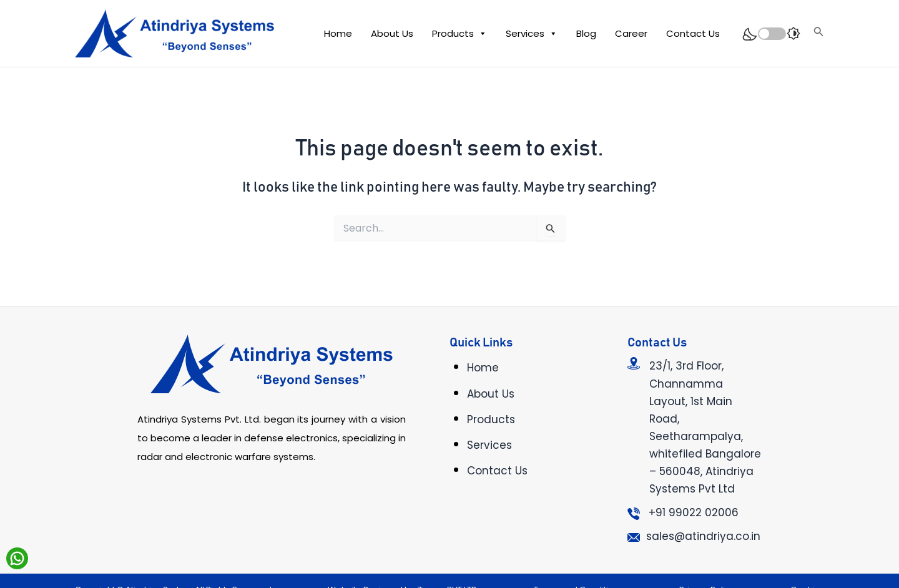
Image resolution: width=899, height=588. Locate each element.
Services (532, 34)
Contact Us (693, 33)
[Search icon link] (819, 33)
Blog (586, 33)
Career (631, 33)
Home (338, 33)
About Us (392, 33)
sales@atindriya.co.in (703, 536)
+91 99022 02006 (694, 512)
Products (459, 34)
